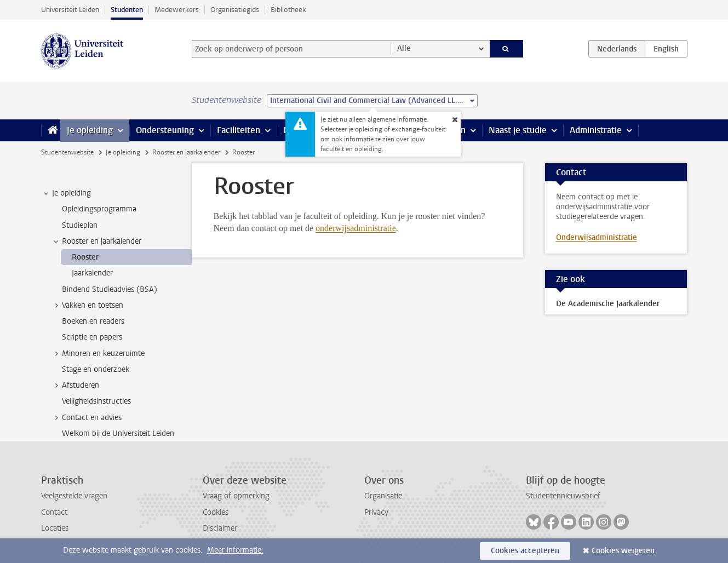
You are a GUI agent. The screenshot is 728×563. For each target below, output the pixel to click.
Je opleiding (90, 130)
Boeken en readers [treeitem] (93, 321)
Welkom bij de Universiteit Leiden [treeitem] (118, 433)
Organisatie (383, 496)
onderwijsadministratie (356, 228)
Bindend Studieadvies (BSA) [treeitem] (110, 289)
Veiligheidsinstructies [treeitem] (96, 401)
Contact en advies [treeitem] (87, 418)
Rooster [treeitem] (85, 257)
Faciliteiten (239, 130)
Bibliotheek (288, 10)
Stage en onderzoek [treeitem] (96, 369)
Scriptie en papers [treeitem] (92, 337)
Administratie (596, 130)
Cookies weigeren (623, 551)
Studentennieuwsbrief (563, 496)
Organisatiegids (235, 10)
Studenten (127, 10)
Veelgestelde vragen (74, 496)
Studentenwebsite (67, 152)
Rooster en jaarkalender (186, 152)
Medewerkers (177, 10)
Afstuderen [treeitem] (75, 386)
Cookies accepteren (525, 551)
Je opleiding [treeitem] (66, 193)
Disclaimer (220, 528)
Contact (54, 512)
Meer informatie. (235, 550)
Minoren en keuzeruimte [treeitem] (98, 354)
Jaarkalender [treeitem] (92, 273)
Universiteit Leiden (70, 10)
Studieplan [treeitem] (80, 225)
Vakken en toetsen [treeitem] (87, 306)
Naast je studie (518, 130)
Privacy (376, 512)
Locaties (55, 528)
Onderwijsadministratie (597, 237)
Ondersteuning (165, 130)
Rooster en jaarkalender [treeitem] (96, 242)
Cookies (216, 512)
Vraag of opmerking (236, 496)
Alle (404, 48)
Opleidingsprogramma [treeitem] (99, 209)
